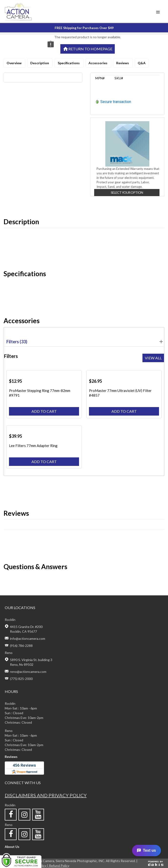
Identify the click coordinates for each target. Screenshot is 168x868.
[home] (31, 11)
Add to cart (44, 411)
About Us (12, 847)
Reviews (123, 63)
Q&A (142, 63)
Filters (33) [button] (85, 342)
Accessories (98, 63)
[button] (158, 12)
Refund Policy (59, 866)
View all (153, 358)
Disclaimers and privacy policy (46, 795)
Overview (14, 63)
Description (40, 63)
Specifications (69, 63)
